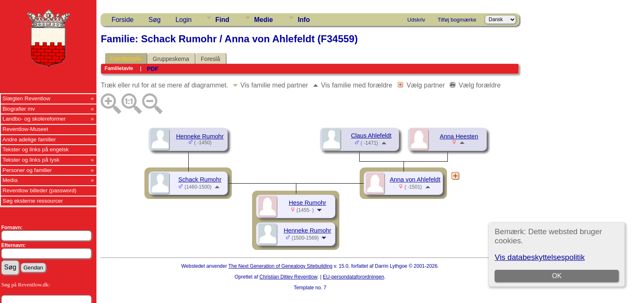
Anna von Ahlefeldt (415, 179)
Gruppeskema (171, 59)
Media (10, 180)
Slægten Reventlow (26, 98)
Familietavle (126, 59)
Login (184, 20)
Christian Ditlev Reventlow (288, 277)
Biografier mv (19, 109)
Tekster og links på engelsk (36, 149)
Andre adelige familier (29, 139)
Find (222, 20)
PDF (153, 69)
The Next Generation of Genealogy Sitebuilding (281, 266)
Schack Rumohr (200, 179)
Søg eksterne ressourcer (33, 201)
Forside (122, 20)
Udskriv (416, 20)
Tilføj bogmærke (457, 20)
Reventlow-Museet (25, 129)
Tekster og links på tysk (31, 160)
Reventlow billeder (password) (40, 190)
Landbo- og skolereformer (34, 119)
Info (304, 20)
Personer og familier (27, 170)
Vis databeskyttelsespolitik (539, 257)
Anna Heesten (459, 136)
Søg (155, 20)
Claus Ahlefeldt (371, 136)
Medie (263, 20)
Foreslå (210, 59)
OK (557, 276)
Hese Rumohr (308, 203)
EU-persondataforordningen (353, 277)
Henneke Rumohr (200, 136)
